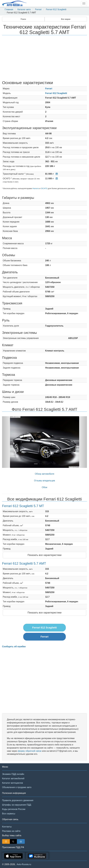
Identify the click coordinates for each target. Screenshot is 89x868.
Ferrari (38, 9)
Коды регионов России (14, 809)
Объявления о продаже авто (17, 787)
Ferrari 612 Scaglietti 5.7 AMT (24, 563)
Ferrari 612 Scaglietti (56, 9)
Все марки (66, 19)
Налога (36, 188)
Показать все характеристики (44, 555)
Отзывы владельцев (44, 481)
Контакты (7, 827)
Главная (9, 9)
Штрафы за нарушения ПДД (17, 805)
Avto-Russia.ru (24, 864)
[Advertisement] (44, 58)
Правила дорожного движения (18, 800)
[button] (8, 442)
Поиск (23, 19)
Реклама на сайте (11, 831)
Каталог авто (24, 9)
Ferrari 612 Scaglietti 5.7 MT (23, 506)
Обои (44, 487)
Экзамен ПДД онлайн (13, 774)
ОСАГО (44, 188)
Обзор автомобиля (45, 474)
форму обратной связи (30, 751)
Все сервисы (9, 814)
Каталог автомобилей (13, 778)
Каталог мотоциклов (12, 783)
